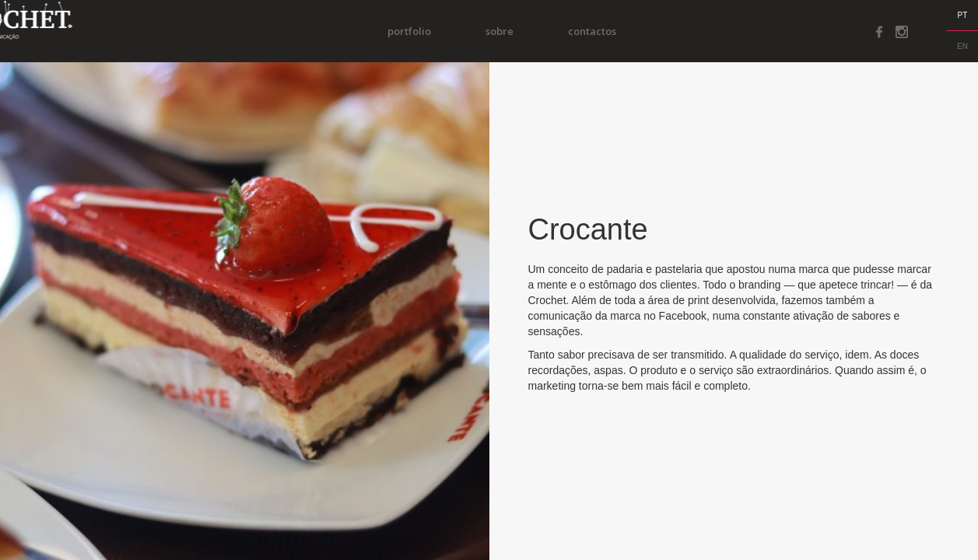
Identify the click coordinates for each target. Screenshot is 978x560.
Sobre (519, 31)
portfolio (429, 31)
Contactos (612, 31)
